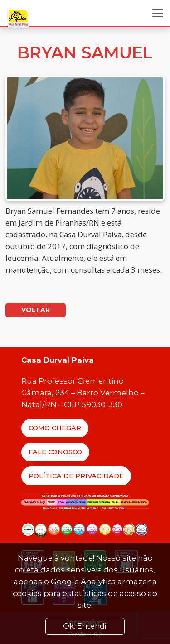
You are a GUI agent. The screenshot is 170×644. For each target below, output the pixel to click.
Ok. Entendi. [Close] (85, 626)
